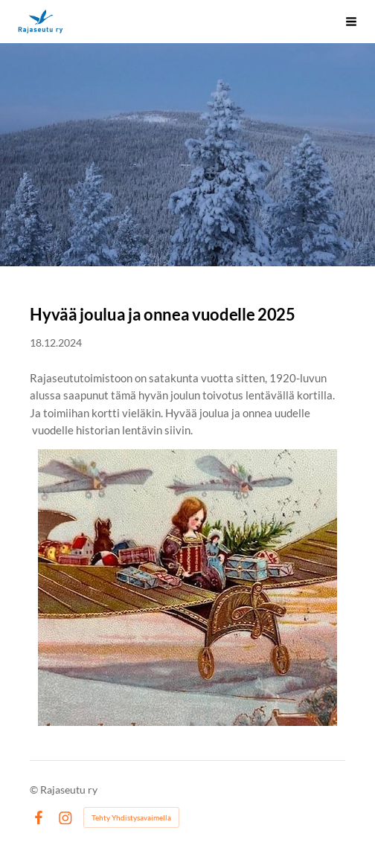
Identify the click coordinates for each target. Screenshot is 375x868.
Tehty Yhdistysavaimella (131, 817)
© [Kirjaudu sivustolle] (35, 790)
